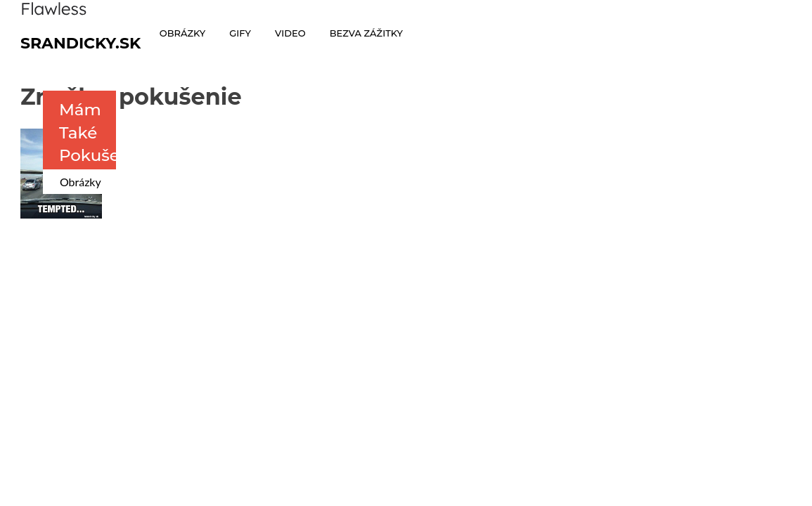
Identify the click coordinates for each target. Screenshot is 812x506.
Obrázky (80, 182)
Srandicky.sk (81, 43)
